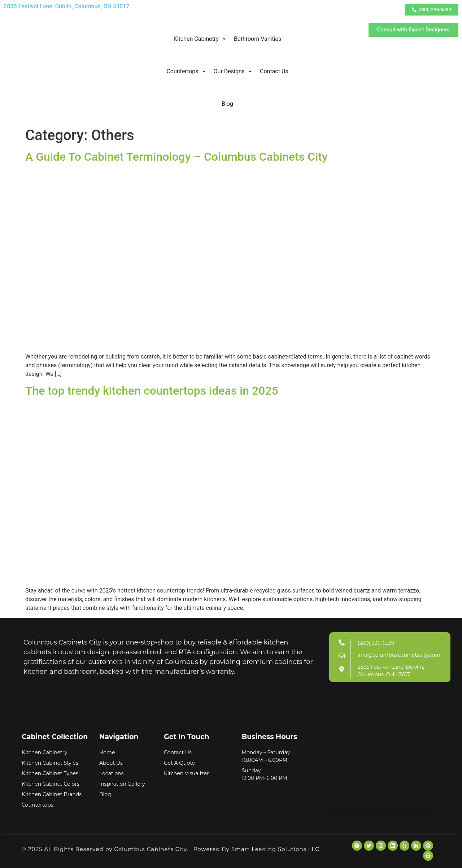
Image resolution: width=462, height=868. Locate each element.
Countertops (186, 71)
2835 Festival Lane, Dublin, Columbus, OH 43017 (66, 6)
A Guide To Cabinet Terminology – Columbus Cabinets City (176, 157)
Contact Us (274, 71)
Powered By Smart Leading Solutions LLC (256, 849)
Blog (227, 104)
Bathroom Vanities (258, 39)
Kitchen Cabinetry (200, 39)
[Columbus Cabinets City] (378, 771)
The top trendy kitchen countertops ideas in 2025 (152, 391)
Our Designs (233, 71)
